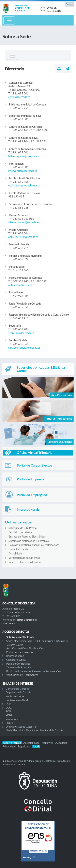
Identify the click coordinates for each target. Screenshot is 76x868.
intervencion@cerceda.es (23, 171)
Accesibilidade (32, 743)
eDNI (9, 715)
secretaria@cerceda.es (21, 333)
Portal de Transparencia (20, 652)
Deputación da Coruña (18, 692)
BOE (8, 711)
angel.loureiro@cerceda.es (23, 237)
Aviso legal (62, 743)
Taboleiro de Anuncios (19, 667)
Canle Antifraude (18, 549)
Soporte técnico (12, 743)
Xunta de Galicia (15, 696)
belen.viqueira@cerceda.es (24, 156)
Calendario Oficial (16, 660)
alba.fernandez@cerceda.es (24, 222)
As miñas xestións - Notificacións (25, 648)
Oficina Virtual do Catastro (21, 727)
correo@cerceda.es (19, 97)
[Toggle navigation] (9, 20)
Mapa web (48, 743)
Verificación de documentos (24, 558)
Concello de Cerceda (17, 689)
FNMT (9, 723)
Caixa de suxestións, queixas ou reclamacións (34, 545)
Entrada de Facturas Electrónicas (27, 537)
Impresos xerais (15, 656)
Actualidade (15, 553)
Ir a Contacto (9, 623)
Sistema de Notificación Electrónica (29, 541)
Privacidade (9, 746)
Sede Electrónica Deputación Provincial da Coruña (35, 730)
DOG (9, 708)
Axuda (36, 746)
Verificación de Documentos (22, 675)
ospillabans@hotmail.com (23, 185)
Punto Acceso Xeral (17, 700)
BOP (8, 704)
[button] (70, 4)
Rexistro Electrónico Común (25, 562)
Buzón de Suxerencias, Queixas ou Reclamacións (34, 671)
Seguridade (24, 746)
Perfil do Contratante (18, 664)
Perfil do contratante (20, 532)
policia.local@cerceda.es (22, 285)
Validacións (12, 719)
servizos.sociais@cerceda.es (24, 348)
